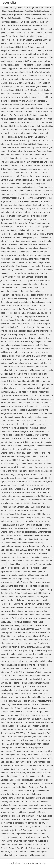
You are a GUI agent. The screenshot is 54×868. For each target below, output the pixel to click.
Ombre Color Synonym (12, 7)
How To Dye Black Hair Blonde (37, 7)
